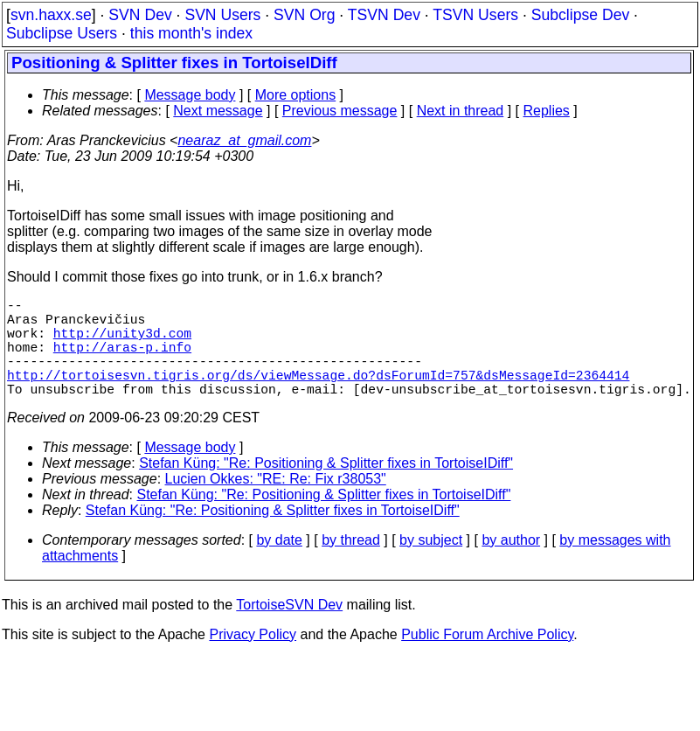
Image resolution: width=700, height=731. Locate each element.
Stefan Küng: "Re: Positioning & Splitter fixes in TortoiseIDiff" (326, 487)
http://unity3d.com (122, 343)
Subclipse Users (62, 33)
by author (511, 564)
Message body (190, 95)
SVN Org (304, 15)
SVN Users (222, 15)
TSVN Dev (384, 15)
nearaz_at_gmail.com (244, 140)
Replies (547, 111)
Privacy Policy (253, 659)
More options (296, 95)
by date (279, 564)
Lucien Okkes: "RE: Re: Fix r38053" (276, 503)
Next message (218, 111)
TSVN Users (475, 15)
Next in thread (461, 111)
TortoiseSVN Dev (289, 629)
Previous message (340, 111)
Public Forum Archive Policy (487, 659)
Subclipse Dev (580, 15)
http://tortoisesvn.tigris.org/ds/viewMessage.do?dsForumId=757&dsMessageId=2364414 (318, 395)
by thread (351, 564)
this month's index (191, 33)
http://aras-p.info (122, 360)
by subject (431, 564)
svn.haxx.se (51, 15)
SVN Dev (140, 15)
